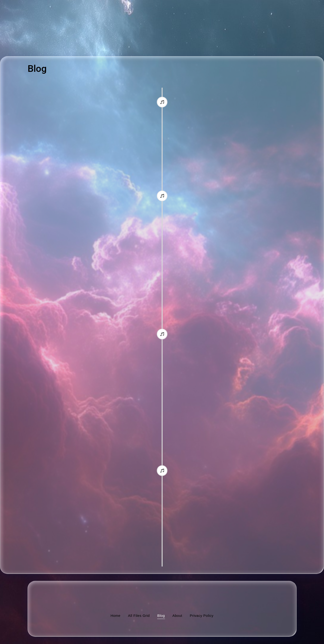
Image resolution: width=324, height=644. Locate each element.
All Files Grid (139, 616)
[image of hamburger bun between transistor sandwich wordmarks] (162, 594)
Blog (161, 616)
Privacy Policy (202, 616)
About (177, 616)
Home (115, 616)
